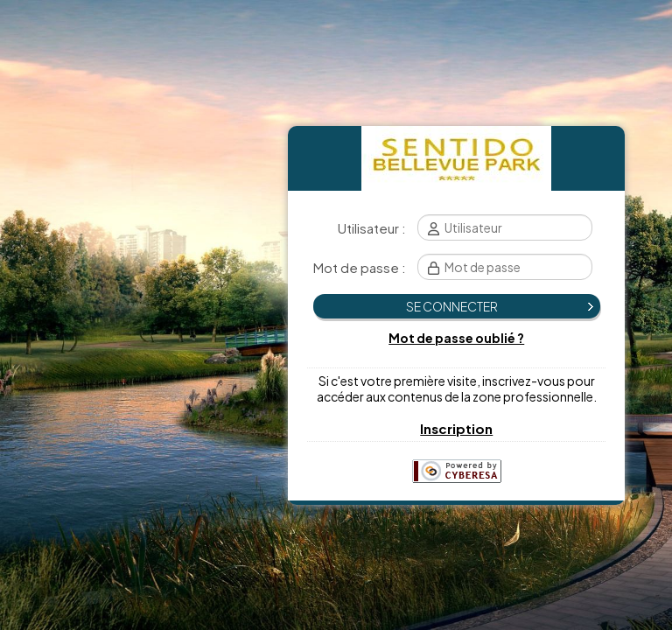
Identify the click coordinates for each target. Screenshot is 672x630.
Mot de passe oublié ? (456, 338)
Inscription (456, 428)
